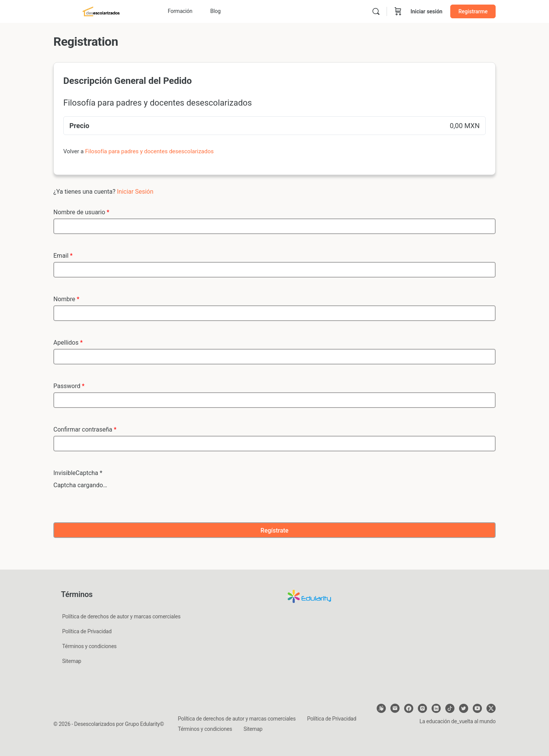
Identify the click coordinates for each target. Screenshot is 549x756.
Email (63, 256)
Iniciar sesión (427, 11)
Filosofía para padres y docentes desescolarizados (149, 151)
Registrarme (473, 11)
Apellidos (68, 343)
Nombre (66, 299)
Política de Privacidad (87, 631)
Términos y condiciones (89, 646)
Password (69, 386)
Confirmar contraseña (85, 429)
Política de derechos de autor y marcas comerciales (121, 616)
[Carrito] (398, 11)
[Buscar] (376, 11)
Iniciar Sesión (135, 192)
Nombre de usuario (81, 212)
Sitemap (72, 661)
